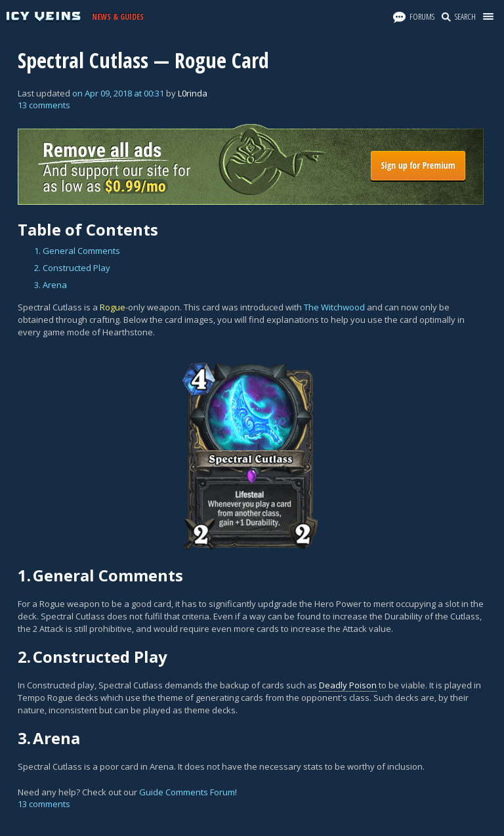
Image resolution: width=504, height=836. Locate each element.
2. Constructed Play (72, 268)
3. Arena (51, 285)
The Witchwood (334, 307)
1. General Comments (77, 251)
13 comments (44, 105)
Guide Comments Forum (187, 792)
